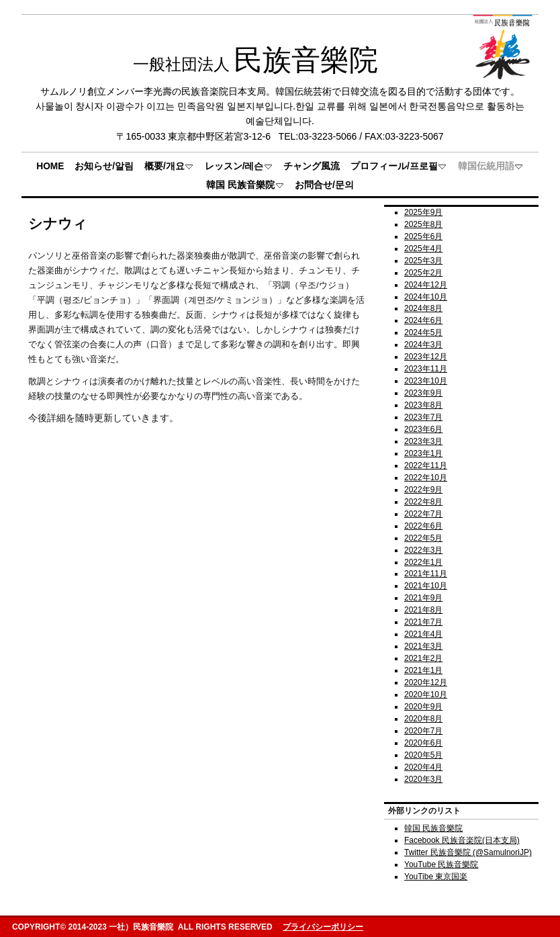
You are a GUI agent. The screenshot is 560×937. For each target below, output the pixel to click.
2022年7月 (423, 514)
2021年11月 (426, 574)
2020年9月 (423, 707)
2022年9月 (423, 490)
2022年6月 (423, 526)
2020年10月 (426, 695)
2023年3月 (423, 441)
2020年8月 (423, 719)
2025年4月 (423, 249)
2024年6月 (423, 320)
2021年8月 (423, 610)
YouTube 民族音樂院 (441, 864)
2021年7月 (423, 622)
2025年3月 (423, 261)
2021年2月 (423, 658)
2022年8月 (423, 502)
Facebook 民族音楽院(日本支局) (462, 840)
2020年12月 (426, 682)
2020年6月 (423, 743)
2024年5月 (423, 332)
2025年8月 (423, 224)
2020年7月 (423, 731)
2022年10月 (426, 478)
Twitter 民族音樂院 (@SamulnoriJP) (468, 852)
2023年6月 (423, 429)
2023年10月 (426, 381)
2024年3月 (423, 345)
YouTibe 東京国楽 (436, 877)
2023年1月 (423, 453)
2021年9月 (423, 598)
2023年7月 (423, 417)
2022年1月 (423, 562)
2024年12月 (426, 285)
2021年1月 (423, 670)
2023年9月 (423, 393)
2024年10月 (426, 297)
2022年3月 (423, 550)
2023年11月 (426, 369)
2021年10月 (426, 586)
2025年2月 (423, 273)
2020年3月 (423, 779)
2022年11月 (426, 465)
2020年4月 (423, 767)
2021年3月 (423, 646)
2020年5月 (423, 755)
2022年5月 (423, 538)
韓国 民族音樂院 (433, 828)
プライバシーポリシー (323, 927)
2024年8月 (423, 308)
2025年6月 (423, 236)
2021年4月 (423, 634)
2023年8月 (423, 405)
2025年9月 (423, 212)
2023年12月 (426, 357)
